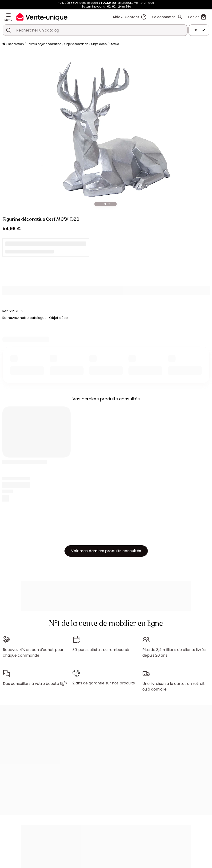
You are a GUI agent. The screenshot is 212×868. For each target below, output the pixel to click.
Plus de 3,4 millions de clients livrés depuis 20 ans (174, 653)
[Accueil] (4, 44)
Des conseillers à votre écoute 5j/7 (35, 684)
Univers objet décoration (44, 44)
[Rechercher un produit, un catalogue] (8, 30)
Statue (114, 44)
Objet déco (99, 44)
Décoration (16, 44)
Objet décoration (76, 44)
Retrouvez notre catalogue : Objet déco (35, 318)
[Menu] (8, 15)
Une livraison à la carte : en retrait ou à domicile (174, 686)
